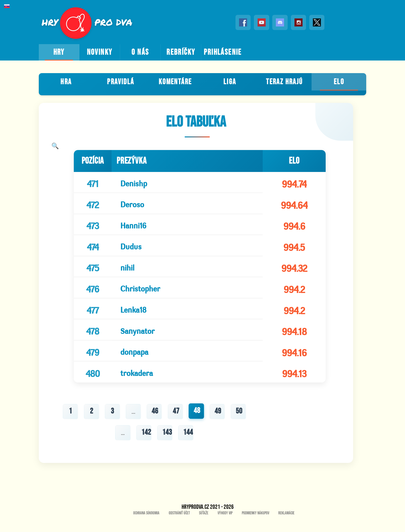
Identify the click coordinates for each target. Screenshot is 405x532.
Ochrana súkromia (146, 524)
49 (218, 422)
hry (59, 52)
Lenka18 (132, 316)
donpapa (133, 360)
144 (188, 443)
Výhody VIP (225, 524)
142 (146, 443)
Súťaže (204, 524)
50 (240, 422)
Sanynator (136, 338)
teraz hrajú (284, 81)
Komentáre (175, 81)
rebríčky (181, 52)
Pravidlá (121, 81)
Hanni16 (132, 227)
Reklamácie (286, 524)
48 (197, 421)
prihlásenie (223, 52)
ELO (339, 81)
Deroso (131, 205)
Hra (66, 81)
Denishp (132, 182)
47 (176, 422)
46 (155, 422)
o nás (140, 52)
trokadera (135, 382)
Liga (230, 81)
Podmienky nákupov (256, 524)
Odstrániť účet (179, 524)
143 (167, 443)
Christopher (139, 293)
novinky (100, 52)
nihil (126, 271)
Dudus (130, 249)
